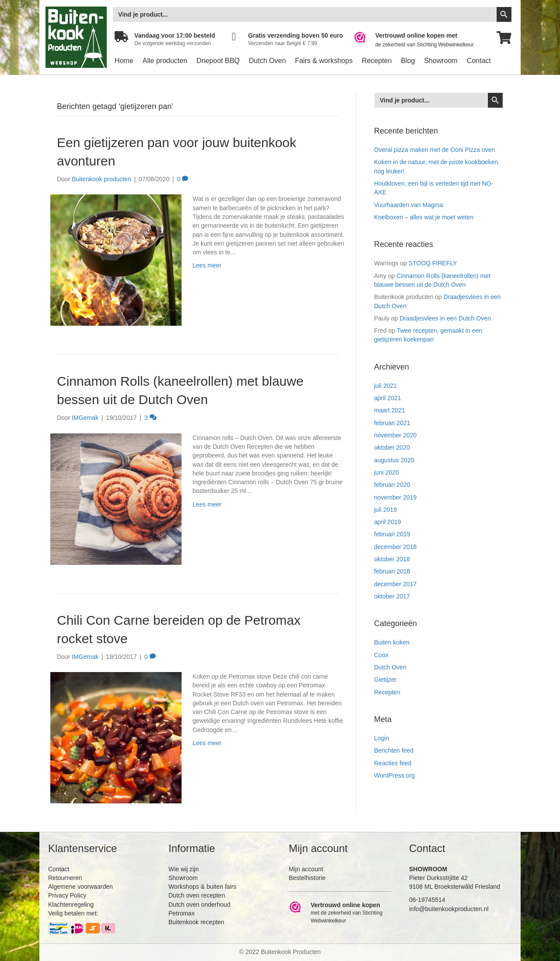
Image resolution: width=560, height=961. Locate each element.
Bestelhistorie (307, 878)
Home (124, 61)
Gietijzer (385, 679)
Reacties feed (393, 763)
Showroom (441, 61)
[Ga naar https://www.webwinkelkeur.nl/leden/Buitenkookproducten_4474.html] (420, 40)
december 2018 (395, 547)
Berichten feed (394, 750)
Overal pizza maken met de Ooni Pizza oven (434, 150)
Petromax (182, 913)
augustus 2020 (394, 460)
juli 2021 (385, 386)
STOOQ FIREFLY (433, 263)
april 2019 (388, 522)
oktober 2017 (392, 596)
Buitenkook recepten (196, 922)
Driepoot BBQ (218, 61)
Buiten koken (392, 642)
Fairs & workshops (324, 61)
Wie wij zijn (184, 869)
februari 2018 (392, 571)
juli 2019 (385, 510)
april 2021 (388, 398)
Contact (479, 61)
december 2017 (395, 584)
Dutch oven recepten (197, 895)
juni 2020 (387, 472)
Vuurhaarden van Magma (408, 205)
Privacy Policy (67, 895)
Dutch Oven (267, 61)
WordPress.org (394, 775)
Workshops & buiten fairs (202, 887)
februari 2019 (392, 534)
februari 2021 (392, 423)
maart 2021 (390, 410)
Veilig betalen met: (73, 913)
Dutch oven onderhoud (199, 905)
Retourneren (65, 878)
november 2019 (395, 497)
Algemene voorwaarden (80, 887)
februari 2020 (392, 485)
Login (381, 738)
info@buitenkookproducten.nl (449, 909)
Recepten (377, 61)
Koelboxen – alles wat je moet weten (424, 217)
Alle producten (165, 61)
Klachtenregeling (71, 905)
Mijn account (306, 869)
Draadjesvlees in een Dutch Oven (445, 318)
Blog (408, 61)
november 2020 (395, 435)
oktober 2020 (392, 447)
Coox (381, 655)
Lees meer (207, 265)
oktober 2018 (392, 559)
